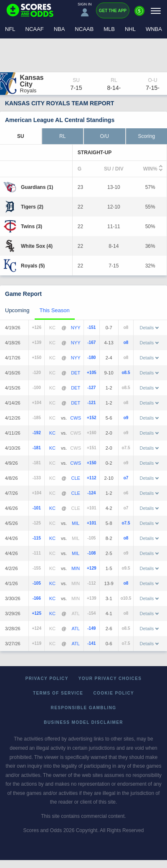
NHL (130, 29)
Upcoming (17, 310)
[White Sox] (37, 246)
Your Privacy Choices (110, 678)
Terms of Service (58, 693)
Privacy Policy (47, 678)
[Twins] (32, 227)
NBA (59, 29)
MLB (109, 29)
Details (149, 328)
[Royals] (33, 266)
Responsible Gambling (84, 708)
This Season (55, 310)
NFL (10, 29)
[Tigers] (32, 207)
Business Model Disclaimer (83, 722)
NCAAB (84, 29)
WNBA (154, 29)
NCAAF (35, 29)
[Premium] (139, 14)
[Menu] (156, 11)
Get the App (113, 11)
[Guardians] (37, 187)
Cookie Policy (114, 693)
